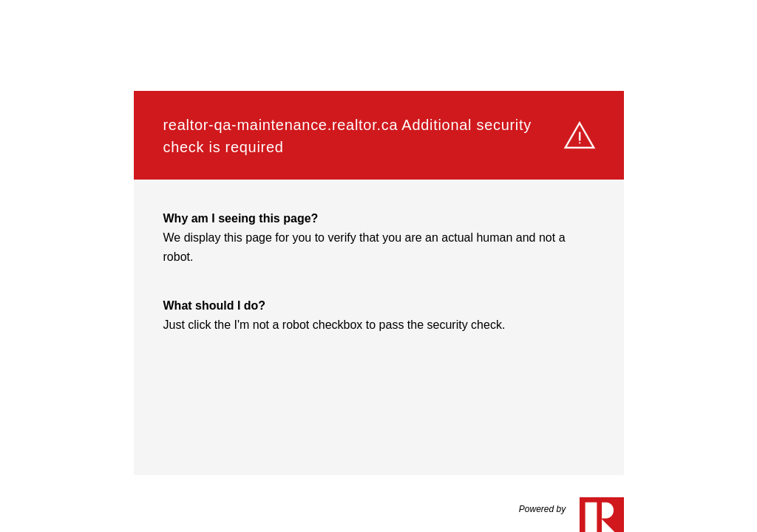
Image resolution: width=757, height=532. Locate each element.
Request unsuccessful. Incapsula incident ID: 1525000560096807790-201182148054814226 (378, 266)
